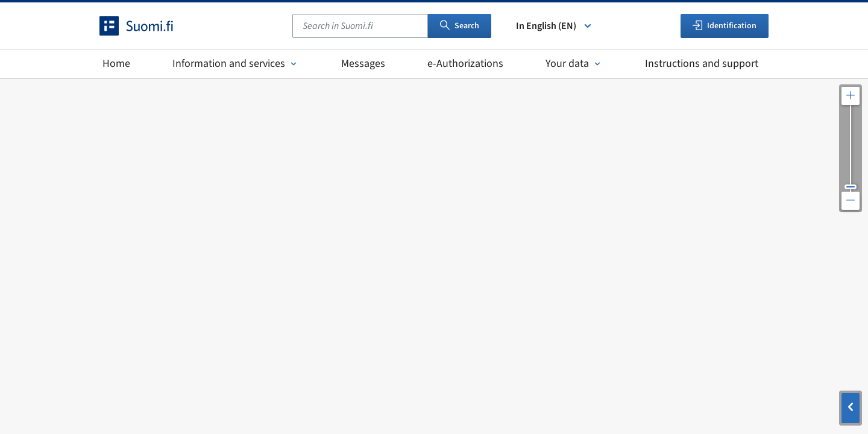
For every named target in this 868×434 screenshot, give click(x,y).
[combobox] (360, 26)
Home (116, 64)
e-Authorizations (465, 64)
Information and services (236, 64)
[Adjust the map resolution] (851, 148)
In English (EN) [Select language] (555, 26)
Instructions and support (702, 64)
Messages (363, 64)
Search (460, 26)
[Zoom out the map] (851, 201)
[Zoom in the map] (851, 96)
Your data (574, 64)
